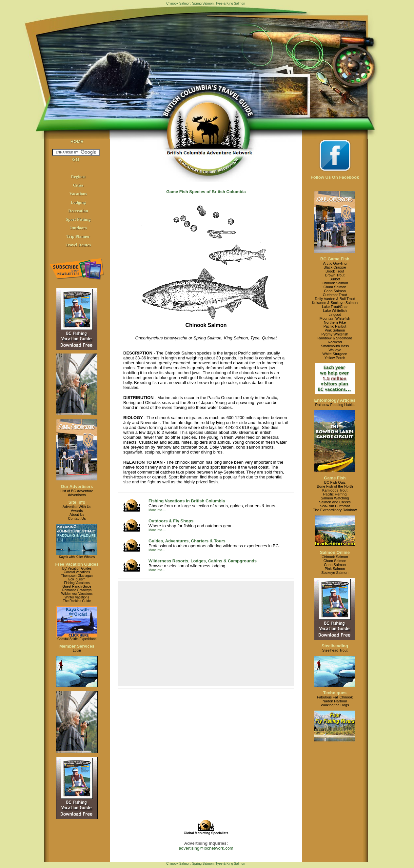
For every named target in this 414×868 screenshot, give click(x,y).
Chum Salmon (335, 287)
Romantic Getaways (77, 590)
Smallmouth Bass (335, 346)
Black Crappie (335, 267)
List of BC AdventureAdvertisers (77, 493)
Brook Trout (335, 271)
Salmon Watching (335, 498)
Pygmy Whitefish (335, 334)
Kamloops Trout (335, 490)
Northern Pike (335, 322)
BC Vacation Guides (77, 568)
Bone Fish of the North (335, 486)
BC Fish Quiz (335, 482)
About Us (77, 515)
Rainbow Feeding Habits (335, 405)
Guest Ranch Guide (77, 586)
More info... (157, 550)
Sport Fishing (78, 219)
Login (77, 650)
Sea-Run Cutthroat (335, 506)
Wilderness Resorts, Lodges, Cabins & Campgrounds (203, 561)
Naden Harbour (335, 701)
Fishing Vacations (77, 583)
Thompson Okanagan (77, 576)
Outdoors (78, 228)
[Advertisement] (206, 634)
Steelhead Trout (335, 650)
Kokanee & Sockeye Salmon (335, 303)
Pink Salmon (335, 330)
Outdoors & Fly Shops (171, 521)
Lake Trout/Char (335, 307)
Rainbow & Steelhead (335, 338)
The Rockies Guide (77, 601)
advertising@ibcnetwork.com (206, 848)
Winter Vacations (77, 597)
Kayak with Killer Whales (77, 557)
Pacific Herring (335, 494)
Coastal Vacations (77, 572)
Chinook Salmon (335, 283)
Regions (78, 177)
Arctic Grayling (335, 263)
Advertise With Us (77, 507)
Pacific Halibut (335, 326)
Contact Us (77, 518)
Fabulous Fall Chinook (335, 697)
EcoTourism (77, 579)
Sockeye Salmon (335, 573)
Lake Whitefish (335, 311)
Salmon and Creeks (335, 502)
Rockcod (335, 342)
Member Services (77, 646)
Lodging (78, 202)
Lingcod (335, 314)
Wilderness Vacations (77, 594)
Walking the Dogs (335, 705)
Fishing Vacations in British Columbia (187, 501)
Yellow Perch (335, 358)
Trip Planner (78, 236)
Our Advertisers (77, 486)
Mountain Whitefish (335, 318)
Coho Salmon (335, 291)
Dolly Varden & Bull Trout (335, 299)
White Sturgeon (335, 354)
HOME (77, 141)
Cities (78, 185)
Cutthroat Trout (335, 295)
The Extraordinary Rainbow (335, 510)
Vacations (78, 194)
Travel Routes (78, 245)
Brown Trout (335, 275)
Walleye (335, 350)
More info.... (157, 510)
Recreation (78, 211)
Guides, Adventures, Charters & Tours (187, 541)
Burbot (335, 279)
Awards (77, 511)
